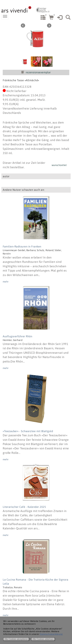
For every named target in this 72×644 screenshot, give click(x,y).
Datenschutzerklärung (51, 634)
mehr (6, 282)
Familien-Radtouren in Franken (22, 246)
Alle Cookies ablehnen (43, 639)
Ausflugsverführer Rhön (17, 336)
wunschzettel (59, 165)
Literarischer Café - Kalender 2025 (24, 507)
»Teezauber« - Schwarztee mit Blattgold (28, 431)
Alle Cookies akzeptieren (16, 639)
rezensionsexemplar (36, 72)
